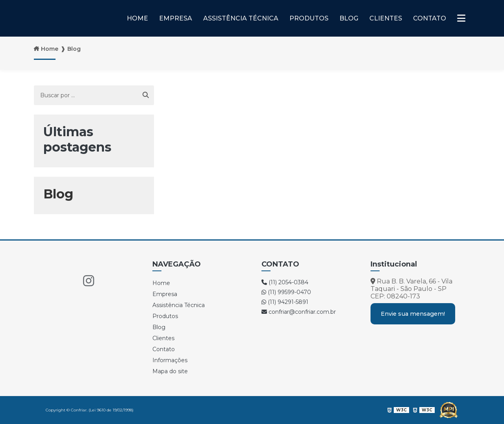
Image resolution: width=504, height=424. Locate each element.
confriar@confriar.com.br (299, 312)
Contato (430, 18)
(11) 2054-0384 (285, 282)
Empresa (176, 18)
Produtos (309, 18)
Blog (349, 18)
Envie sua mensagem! (413, 314)
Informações (170, 360)
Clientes (386, 18)
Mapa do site (170, 371)
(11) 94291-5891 (285, 302)
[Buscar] (146, 95)
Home (137, 18)
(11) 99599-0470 (286, 292)
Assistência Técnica (241, 18)
